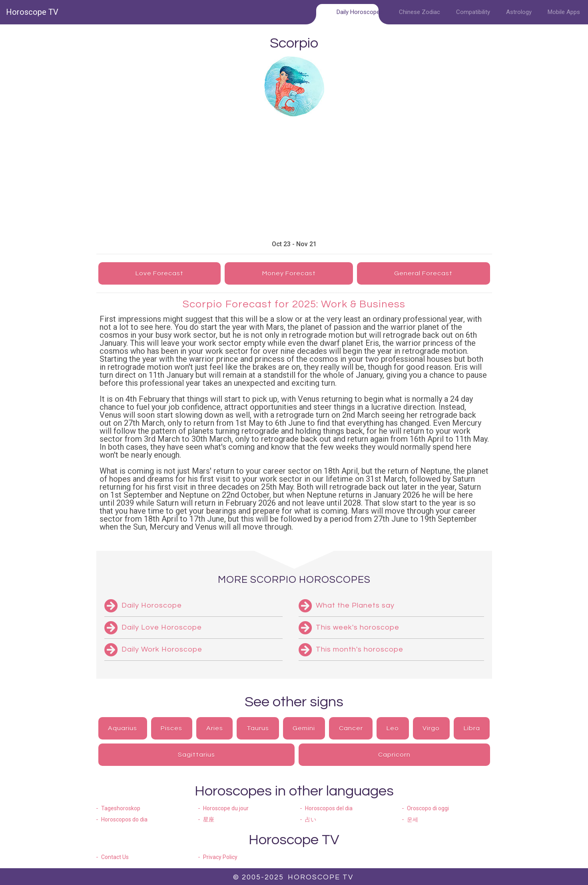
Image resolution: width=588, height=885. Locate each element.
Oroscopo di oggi (428, 808)
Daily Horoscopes (360, 12)
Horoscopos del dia (329, 808)
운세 (413, 819)
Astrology (519, 12)
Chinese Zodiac (420, 12)
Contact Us (115, 857)
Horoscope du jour (226, 808)
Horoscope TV (32, 12)
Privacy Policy (220, 857)
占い (311, 819)
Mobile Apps (564, 12)
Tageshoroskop (121, 808)
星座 (209, 819)
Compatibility (473, 12)
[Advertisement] (318, 178)
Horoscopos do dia (124, 819)
